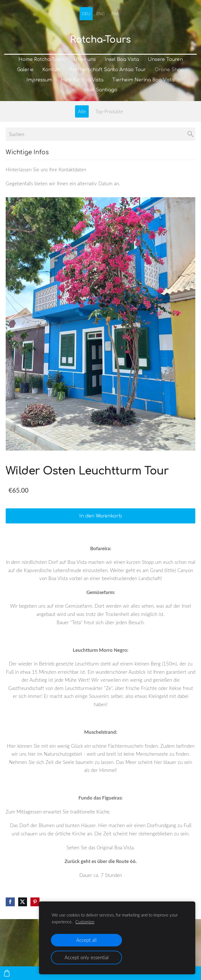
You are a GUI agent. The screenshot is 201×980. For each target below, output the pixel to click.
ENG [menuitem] (100, 14)
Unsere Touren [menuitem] (165, 59)
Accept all (86, 940)
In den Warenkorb (101, 516)
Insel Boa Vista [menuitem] (122, 59)
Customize (85, 922)
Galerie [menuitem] (25, 70)
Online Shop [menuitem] (169, 70)
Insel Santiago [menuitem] (100, 90)
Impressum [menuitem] (39, 80)
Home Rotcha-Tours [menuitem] (42, 59)
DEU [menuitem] (86, 14)
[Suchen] (100, 134)
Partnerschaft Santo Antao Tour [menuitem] (108, 70)
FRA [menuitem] (115, 14)
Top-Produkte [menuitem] (109, 111)
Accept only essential (87, 957)
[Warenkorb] (7, 973)
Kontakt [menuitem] (51, 70)
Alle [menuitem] (82, 111)
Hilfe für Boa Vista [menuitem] (82, 80)
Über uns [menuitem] (85, 59)
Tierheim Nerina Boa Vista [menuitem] (143, 80)
